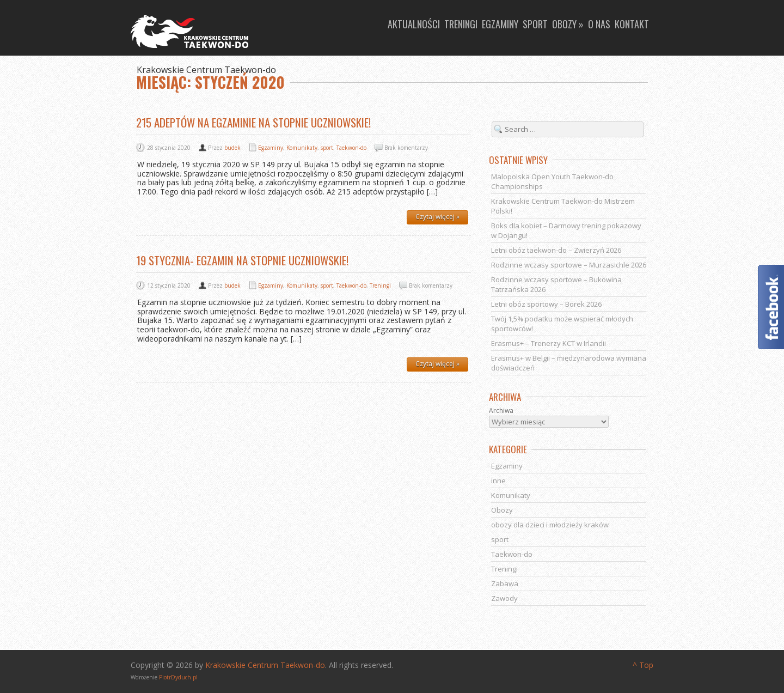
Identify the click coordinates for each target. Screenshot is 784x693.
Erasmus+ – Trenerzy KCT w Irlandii (549, 343)
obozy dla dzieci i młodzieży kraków (550, 525)
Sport (535, 24)
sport (327, 148)
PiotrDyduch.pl (178, 677)
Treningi (461, 24)
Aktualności (414, 24)
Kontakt (632, 24)
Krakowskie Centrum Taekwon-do (265, 665)
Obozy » (568, 24)
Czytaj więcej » (437, 217)
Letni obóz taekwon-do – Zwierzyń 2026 (556, 250)
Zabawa (505, 583)
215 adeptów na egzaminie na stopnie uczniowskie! (253, 122)
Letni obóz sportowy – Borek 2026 (546, 304)
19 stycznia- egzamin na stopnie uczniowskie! (242, 260)
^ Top (643, 665)
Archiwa (501, 411)
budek (232, 148)
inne (498, 481)
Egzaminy (500, 24)
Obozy (502, 510)
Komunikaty (302, 148)
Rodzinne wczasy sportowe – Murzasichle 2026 (569, 265)
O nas (599, 24)
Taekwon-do (351, 148)
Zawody (504, 598)
